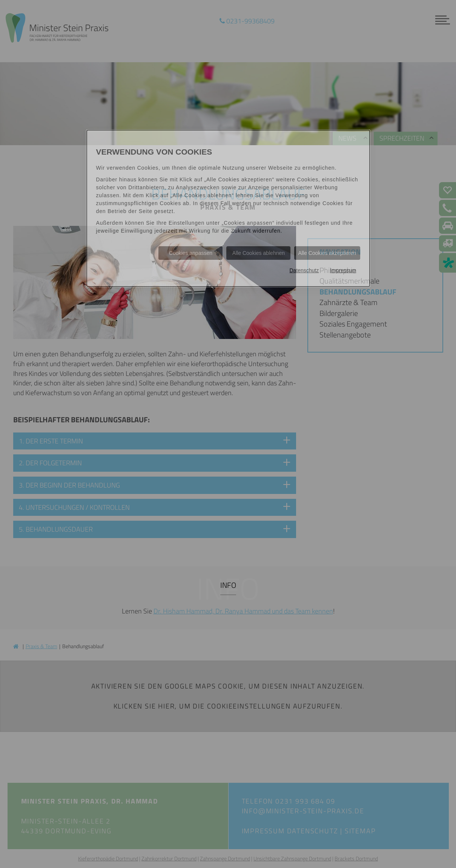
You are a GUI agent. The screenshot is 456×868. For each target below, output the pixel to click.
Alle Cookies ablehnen (259, 253)
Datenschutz (304, 270)
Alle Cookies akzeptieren (327, 253)
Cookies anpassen (191, 253)
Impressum (343, 270)
